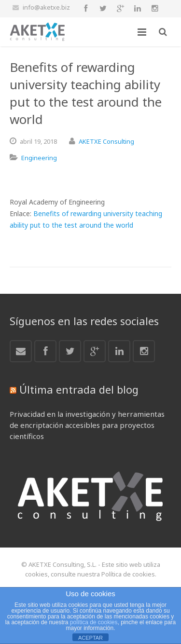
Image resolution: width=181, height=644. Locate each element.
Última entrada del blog (79, 389)
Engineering (39, 158)
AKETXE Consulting (106, 141)
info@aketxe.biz (46, 7)
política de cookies (94, 622)
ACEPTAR (90, 638)
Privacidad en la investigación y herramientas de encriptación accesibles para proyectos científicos (87, 425)
